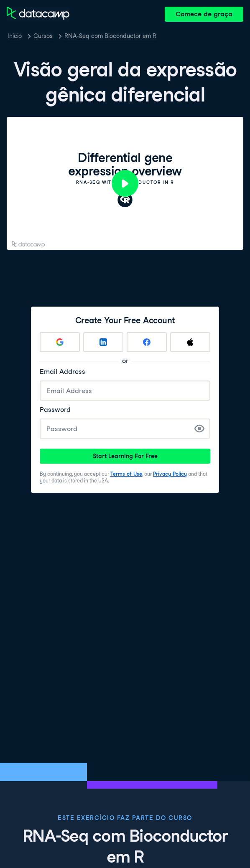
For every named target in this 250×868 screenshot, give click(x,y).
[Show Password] (199, 429)
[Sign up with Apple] (190, 342)
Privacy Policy (170, 474)
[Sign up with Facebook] (147, 342)
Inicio (15, 36)
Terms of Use (126, 474)
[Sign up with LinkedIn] (103, 342)
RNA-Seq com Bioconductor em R (110, 36)
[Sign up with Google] (60, 342)
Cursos (43, 36)
